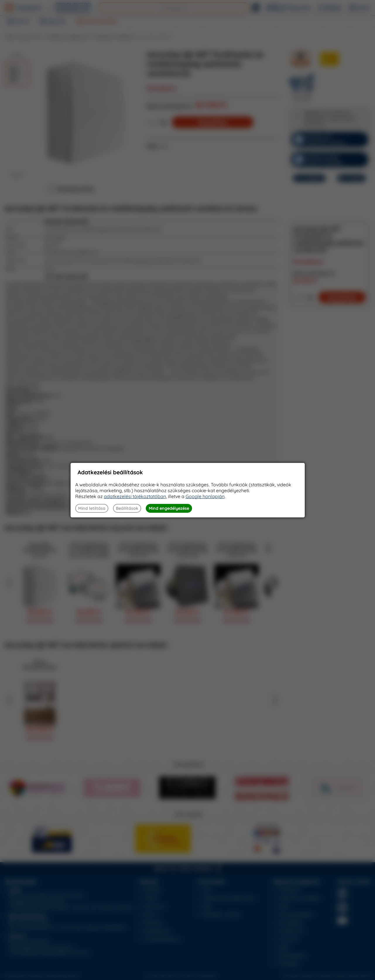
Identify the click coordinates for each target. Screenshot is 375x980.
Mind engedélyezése (169, 508)
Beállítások (127, 508)
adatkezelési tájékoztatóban (135, 496)
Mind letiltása (92, 508)
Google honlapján (205, 496)
